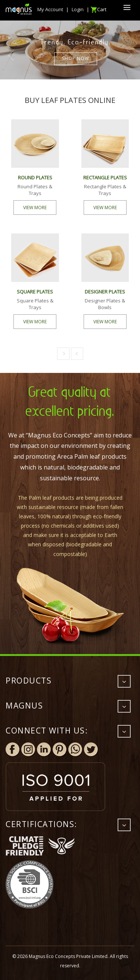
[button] (63, 354)
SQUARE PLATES (35, 292)
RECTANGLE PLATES (105, 178)
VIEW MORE (35, 208)
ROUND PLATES (35, 178)
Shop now (76, 59)
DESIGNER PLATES (105, 292)
